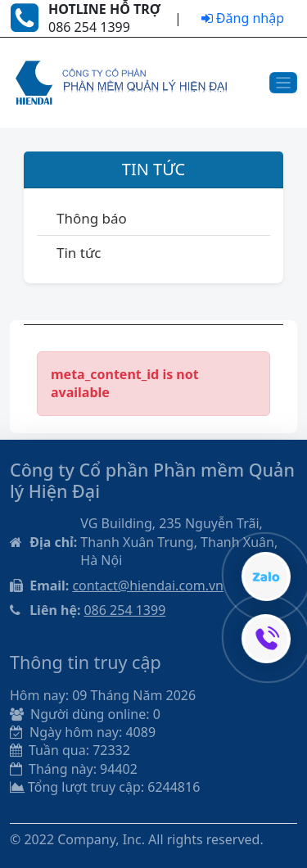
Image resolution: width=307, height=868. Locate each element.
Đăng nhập (243, 18)
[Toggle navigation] (284, 83)
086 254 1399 (124, 610)
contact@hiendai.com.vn (148, 585)
